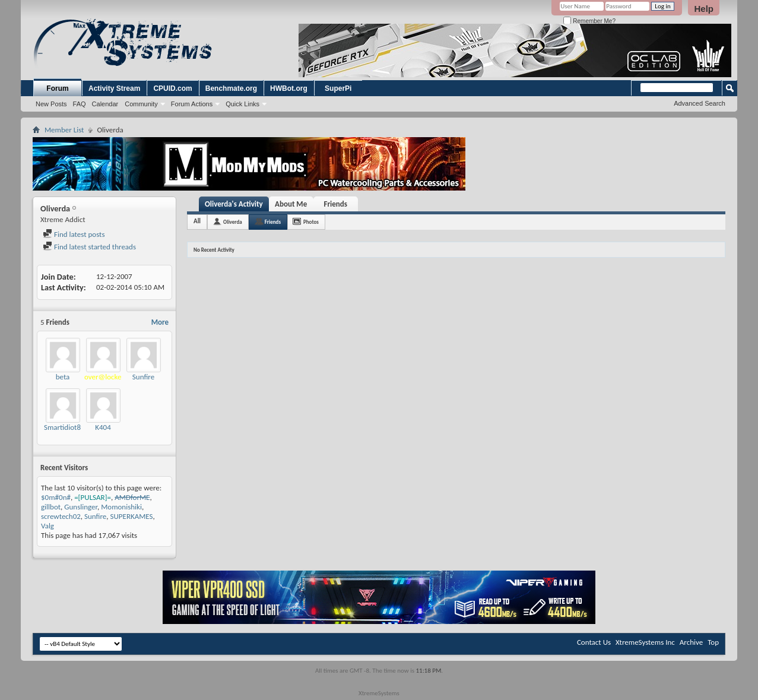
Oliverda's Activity (234, 204)
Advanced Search (700, 103)
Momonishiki (121, 507)
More (160, 322)
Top (713, 642)
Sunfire (143, 377)
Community (141, 104)
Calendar (105, 104)
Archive (691, 642)
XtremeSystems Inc (645, 642)
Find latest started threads (89, 247)
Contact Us (594, 642)
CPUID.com (172, 88)
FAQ (80, 104)
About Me (291, 204)
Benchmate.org (231, 88)
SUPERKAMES (132, 516)
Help (704, 9)
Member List (64, 130)
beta (63, 377)
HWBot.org (289, 88)
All (197, 221)
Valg (47, 526)
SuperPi (338, 88)
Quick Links (242, 104)
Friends (335, 204)
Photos (311, 222)
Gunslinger (81, 507)
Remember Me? (589, 21)
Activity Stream (114, 88)
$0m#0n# (56, 497)
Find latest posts (74, 234)
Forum (57, 88)
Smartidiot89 (64, 427)
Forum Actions (192, 104)
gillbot (51, 507)
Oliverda (233, 222)
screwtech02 (61, 516)
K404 (103, 427)
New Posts (51, 104)
